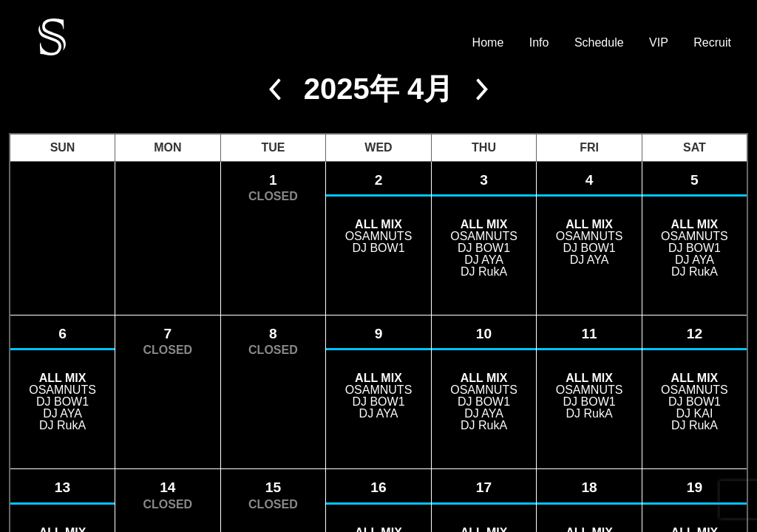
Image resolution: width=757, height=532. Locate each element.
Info (539, 43)
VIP (659, 43)
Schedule (599, 43)
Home (488, 43)
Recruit (712, 43)
